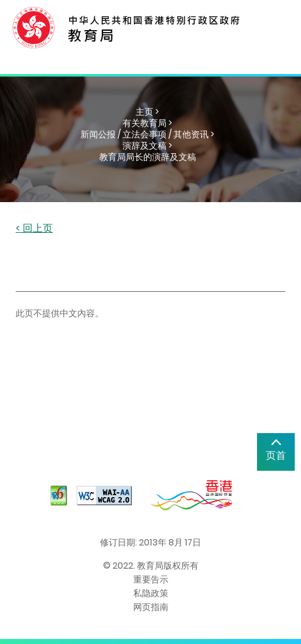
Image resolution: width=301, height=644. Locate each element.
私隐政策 (151, 593)
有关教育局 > (147, 123)
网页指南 (151, 607)
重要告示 (151, 579)
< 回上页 (34, 229)
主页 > (147, 112)
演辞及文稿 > (147, 146)
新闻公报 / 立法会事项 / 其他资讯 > (147, 134)
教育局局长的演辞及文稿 (148, 157)
